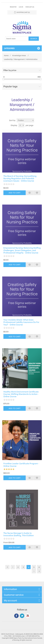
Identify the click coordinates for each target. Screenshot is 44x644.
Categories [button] (9, 48)
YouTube (28, 616)
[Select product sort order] (25, 120)
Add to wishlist (37, 193)
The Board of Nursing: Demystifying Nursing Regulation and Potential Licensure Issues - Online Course (20, 179)
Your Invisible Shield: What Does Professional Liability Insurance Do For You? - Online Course (21, 322)
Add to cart (15, 193)
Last (39, 571)
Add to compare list (29, 193)
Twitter (22, 616)
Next (34, 571)
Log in (21, 7)
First (7, 567)
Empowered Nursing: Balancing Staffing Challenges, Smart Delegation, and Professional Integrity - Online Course (22, 250)
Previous (13, 567)
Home (6, 55)
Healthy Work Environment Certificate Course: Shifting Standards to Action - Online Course (21, 394)
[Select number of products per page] (21, 125)
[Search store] (17, 39)
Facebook (16, 616)
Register (13, 7)
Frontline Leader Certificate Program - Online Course (21, 465)
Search (34, 39)
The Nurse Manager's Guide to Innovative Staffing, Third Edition (19, 534)
